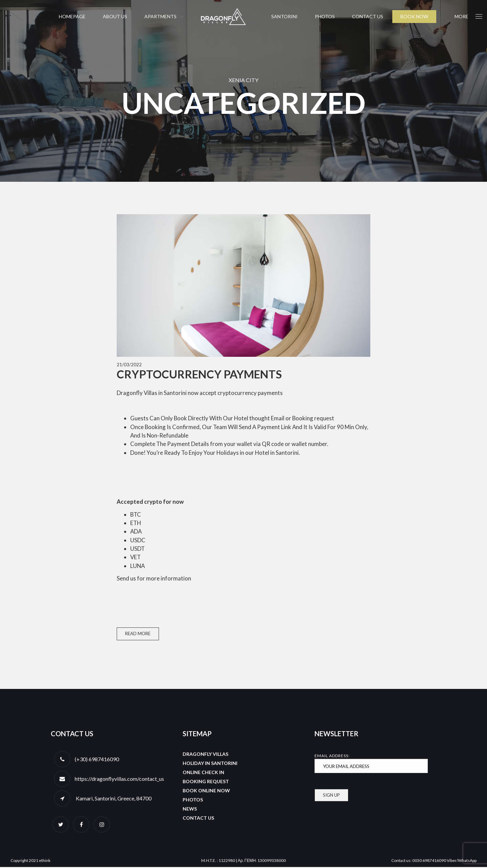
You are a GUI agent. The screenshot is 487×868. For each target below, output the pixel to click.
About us (115, 16)
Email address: (371, 764)
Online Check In (203, 773)
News (190, 810)
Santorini (284, 16)
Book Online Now (206, 791)
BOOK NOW (414, 16)
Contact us (368, 16)
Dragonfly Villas (205, 755)
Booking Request (206, 782)
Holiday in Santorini (210, 764)
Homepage (72, 16)
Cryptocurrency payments (199, 374)
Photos (325, 16)
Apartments (160, 16)
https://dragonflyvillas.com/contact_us (119, 780)
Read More (138, 635)
